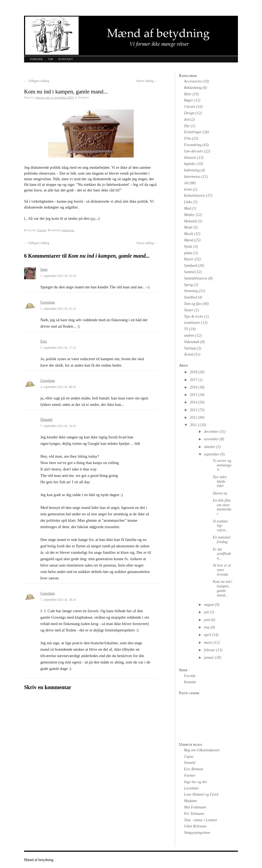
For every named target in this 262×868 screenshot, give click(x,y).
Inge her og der (196, 782)
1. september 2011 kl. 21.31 (58, 309)
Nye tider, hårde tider (220, 482)
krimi (188, 189)
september (212, 454)
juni (207, 620)
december (211, 432)
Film (187, 138)
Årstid (188, 354)
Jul (186, 183)
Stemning (191, 291)
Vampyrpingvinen (197, 833)
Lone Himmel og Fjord (201, 794)
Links (188, 202)
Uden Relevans (195, 826)
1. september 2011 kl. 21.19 (58, 276)
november (211, 439)
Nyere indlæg (147, 81)
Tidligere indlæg (37, 81)
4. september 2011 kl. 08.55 (58, 387)
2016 (194, 387)
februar (210, 650)
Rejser (189, 259)
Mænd (189, 240)
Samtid (42, 230)
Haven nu (220, 493)
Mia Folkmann (195, 807)
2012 (194, 417)
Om (51, 59)
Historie (190, 158)
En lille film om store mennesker (222, 507)
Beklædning (193, 88)
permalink (68, 230)
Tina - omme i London (201, 820)
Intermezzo (192, 177)
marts (208, 643)
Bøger (188, 100)
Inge (44, 269)
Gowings (48, 302)
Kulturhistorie (194, 196)
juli (207, 612)
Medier (189, 215)
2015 (194, 395)
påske (188, 253)
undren (189, 335)
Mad (187, 208)
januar (209, 657)
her (93, 218)
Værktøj (190, 348)
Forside (36, 59)
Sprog (188, 285)
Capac (189, 757)
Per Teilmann (194, 814)
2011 (193, 425)
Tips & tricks (194, 317)
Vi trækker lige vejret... (221, 526)
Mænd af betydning (39, 860)
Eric (44, 341)
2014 (194, 402)
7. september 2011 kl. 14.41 (58, 426)
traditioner (192, 323)
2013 (194, 410)
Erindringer (193, 132)
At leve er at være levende (222, 570)
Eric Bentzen (194, 769)
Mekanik (190, 221)
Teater (189, 310)
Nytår (188, 247)
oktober (210, 447)
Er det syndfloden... (222, 554)
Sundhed (190, 297)
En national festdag (222, 540)
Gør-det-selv (193, 151)
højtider (190, 164)
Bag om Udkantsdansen (202, 750)
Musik (188, 234)
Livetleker (191, 788)
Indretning (192, 170)
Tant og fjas (193, 304)
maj (207, 627)
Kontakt (66, 59)
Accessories (193, 81)
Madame (190, 801)
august (209, 605)
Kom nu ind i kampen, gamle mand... (223, 588)
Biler (188, 94)
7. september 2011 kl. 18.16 (58, 600)
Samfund (190, 266)
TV (186, 329)
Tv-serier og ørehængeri (222, 465)
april (208, 635)
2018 (194, 372)
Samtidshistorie (196, 278)
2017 (194, 380)
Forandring (193, 145)
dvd (187, 119)
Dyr (187, 126)
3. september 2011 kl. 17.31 (58, 348)
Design (189, 113)
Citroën (190, 107)
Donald (46, 419)
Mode (188, 227)
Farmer (190, 775)
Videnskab (192, 342)
